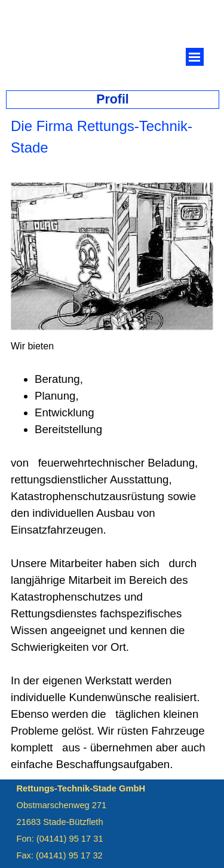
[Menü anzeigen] (195, 57)
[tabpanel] (112, 145)
